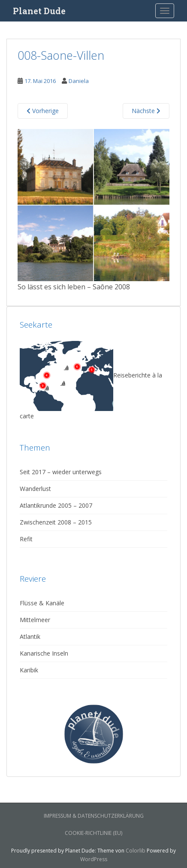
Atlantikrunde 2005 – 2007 (56, 505)
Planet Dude (39, 11)
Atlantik (30, 636)
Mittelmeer (35, 620)
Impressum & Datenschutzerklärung (94, 816)
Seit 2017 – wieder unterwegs (61, 472)
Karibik (29, 670)
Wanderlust (35, 489)
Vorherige (43, 111)
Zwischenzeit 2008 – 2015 (56, 522)
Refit (26, 539)
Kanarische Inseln (44, 653)
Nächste (146, 111)
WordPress (94, 859)
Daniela (79, 81)
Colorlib (136, 851)
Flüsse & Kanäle (42, 603)
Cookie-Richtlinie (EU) (93, 833)
